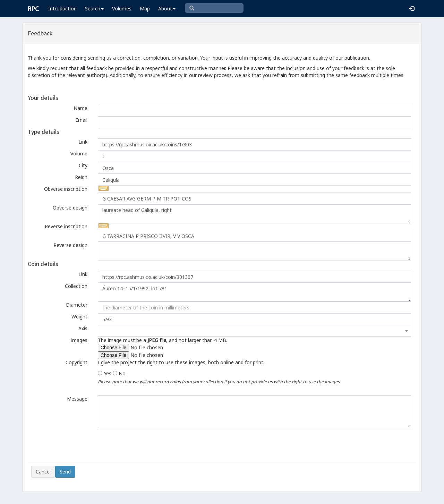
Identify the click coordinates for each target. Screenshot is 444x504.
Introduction (62, 8)
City (83, 165)
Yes (108, 373)
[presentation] (84, 445)
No (122, 373)
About (167, 8)
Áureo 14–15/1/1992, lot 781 (254, 292)
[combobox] (254, 331)
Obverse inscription (66, 189)
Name (80, 108)
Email (81, 120)
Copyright (76, 362)
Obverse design (70, 208)
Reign (81, 177)
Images (79, 340)
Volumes (122, 8)
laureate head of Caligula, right (254, 214)
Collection (76, 286)
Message (77, 399)
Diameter (77, 305)
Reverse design (70, 245)
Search (94, 8)
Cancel (43, 472)
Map (145, 8)
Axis (83, 328)
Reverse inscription (66, 226)
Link (83, 142)
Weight (79, 317)
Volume (79, 153)
